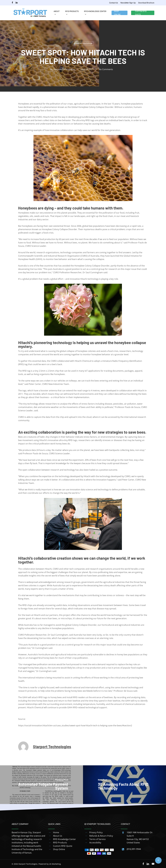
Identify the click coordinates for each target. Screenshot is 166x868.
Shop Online (59, 849)
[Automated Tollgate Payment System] (41, 785)
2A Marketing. (55, 864)
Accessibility (95, 843)
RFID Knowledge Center (64, 839)
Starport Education (83, 44)
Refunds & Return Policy (101, 836)
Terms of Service (97, 839)
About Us (58, 836)
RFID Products (60, 843)
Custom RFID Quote (63, 846)
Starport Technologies (64, 69)
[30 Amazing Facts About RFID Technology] (125, 785)
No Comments (106, 69)
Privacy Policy (96, 832)
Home (56, 832)
